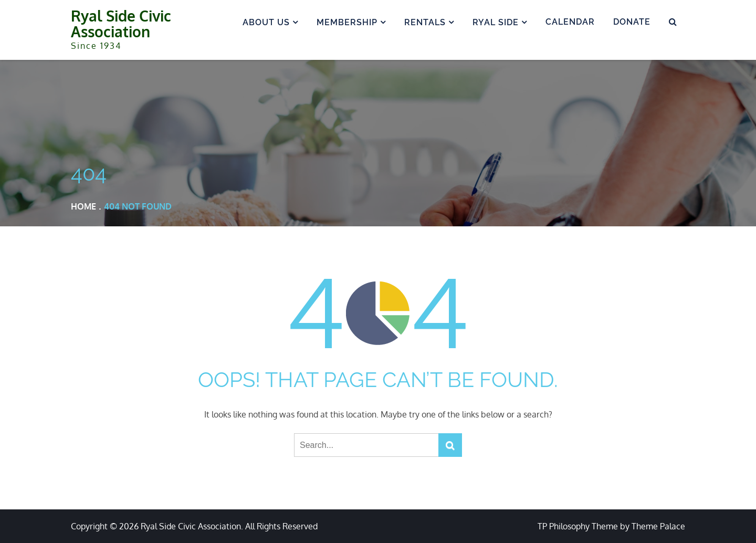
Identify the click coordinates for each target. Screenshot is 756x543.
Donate (632, 22)
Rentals (425, 22)
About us (266, 22)
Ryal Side (496, 22)
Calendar (570, 22)
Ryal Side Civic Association (121, 24)
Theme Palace (658, 526)
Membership (347, 22)
